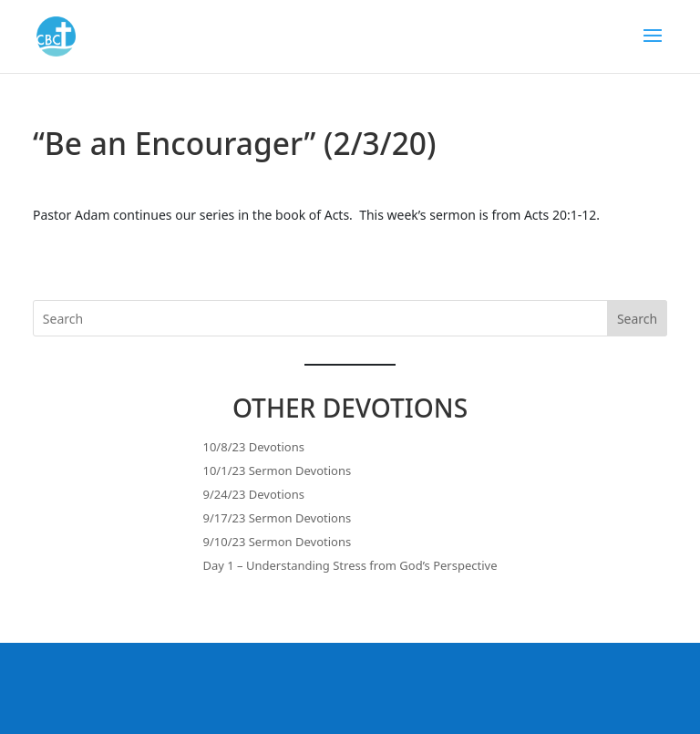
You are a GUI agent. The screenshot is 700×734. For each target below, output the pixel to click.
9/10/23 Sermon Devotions (278, 542)
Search (637, 319)
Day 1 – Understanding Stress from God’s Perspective (350, 565)
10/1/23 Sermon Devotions (278, 470)
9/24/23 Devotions (254, 494)
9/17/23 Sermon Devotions (278, 518)
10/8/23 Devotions (254, 447)
